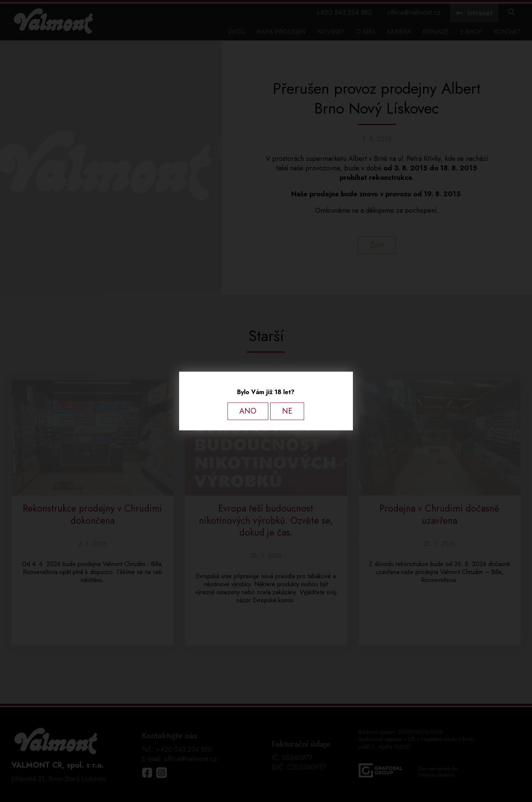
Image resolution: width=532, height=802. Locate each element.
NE (287, 411)
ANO (248, 411)
